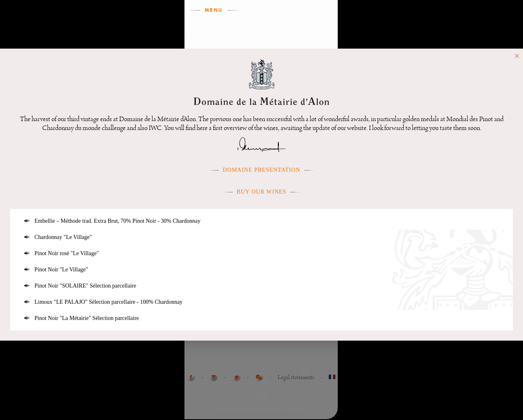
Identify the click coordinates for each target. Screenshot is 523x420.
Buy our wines (262, 192)
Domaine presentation (261, 170)
